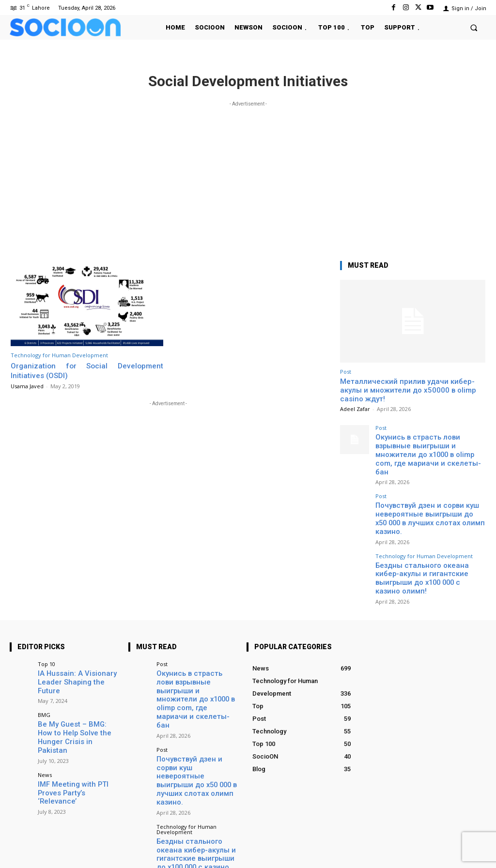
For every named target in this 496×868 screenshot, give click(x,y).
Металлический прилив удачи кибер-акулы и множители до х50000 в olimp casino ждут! (408, 390)
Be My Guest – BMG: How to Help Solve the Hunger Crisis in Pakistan (78, 684)
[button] (474, 27)
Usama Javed (27, 386)
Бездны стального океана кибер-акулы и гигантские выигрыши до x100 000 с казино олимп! (427, 548)
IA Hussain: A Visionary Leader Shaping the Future (76, 640)
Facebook (367, 846)
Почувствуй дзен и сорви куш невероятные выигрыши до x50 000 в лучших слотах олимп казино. (430, 500)
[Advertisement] (248, 177)
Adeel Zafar (355, 409)
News (45, 715)
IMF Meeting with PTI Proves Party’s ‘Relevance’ (76, 728)
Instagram (422, 846)
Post (346, 372)
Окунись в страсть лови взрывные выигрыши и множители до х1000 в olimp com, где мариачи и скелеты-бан (429, 448)
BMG (44, 667)
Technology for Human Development (59, 355)
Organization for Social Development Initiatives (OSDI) (87, 370)
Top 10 (46, 627)
